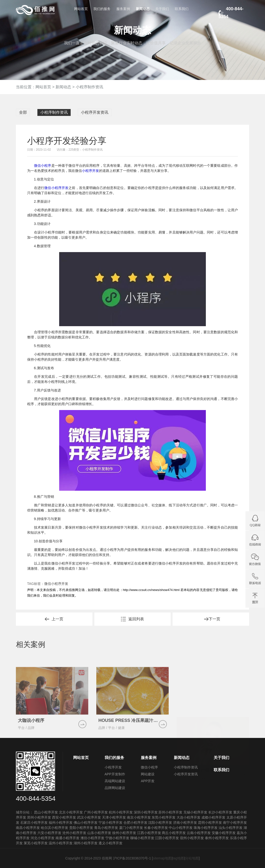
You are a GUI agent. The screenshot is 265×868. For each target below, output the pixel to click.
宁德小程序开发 (117, 838)
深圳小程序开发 (146, 812)
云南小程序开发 (199, 833)
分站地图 (192, 858)
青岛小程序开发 (106, 828)
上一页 (57, 619)
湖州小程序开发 (86, 843)
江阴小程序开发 (167, 838)
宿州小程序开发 (192, 838)
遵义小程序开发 (110, 843)
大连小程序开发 (188, 817)
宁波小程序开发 (110, 823)
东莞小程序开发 (164, 817)
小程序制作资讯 (89, 87)
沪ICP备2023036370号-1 (132, 858)
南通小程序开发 (67, 838)
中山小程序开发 (181, 828)
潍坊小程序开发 (92, 838)
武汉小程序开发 (89, 817)
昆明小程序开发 (210, 823)
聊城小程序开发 (142, 838)
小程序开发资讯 (95, 112)
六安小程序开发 (49, 833)
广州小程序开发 (96, 812)
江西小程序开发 (149, 833)
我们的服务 (102, 9)
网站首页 (81, 9)
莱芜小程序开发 (36, 843)
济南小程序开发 (185, 823)
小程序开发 (90, 171)
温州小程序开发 (61, 843)
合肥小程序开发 (135, 823)
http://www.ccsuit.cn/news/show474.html (151, 590)
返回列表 (136, 619)
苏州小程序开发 (170, 812)
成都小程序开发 (213, 817)
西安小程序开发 (64, 817)
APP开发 (148, 781)
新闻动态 (143, 9)
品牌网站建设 (115, 788)
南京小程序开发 (139, 817)
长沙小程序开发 (220, 812)
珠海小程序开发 (206, 828)
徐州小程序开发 (124, 833)
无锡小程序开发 (195, 812)
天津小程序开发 (114, 817)
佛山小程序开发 (86, 823)
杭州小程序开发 (121, 812)
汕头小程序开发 (231, 828)
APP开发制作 (115, 774)
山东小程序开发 (99, 833)
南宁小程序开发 (235, 823)
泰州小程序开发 (217, 838)
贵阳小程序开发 (81, 828)
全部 (23, 112)
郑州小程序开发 (39, 817)
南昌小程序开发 (28, 828)
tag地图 (178, 858)
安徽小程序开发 (224, 833)
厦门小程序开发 (131, 828)
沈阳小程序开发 (160, 823)
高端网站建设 (115, 781)
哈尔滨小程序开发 (55, 828)
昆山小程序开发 (46, 812)
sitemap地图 (162, 858)
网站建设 (148, 774)
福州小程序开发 (61, 823)
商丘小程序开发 (174, 833)
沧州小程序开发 (74, 833)
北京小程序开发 (71, 812)
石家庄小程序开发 (34, 823)
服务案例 (123, 9)
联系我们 (182, 9)
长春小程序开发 (156, 828)
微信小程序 (43, 166)
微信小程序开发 (56, 188)
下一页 (214, 619)
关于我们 (162, 9)
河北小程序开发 (43, 838)
